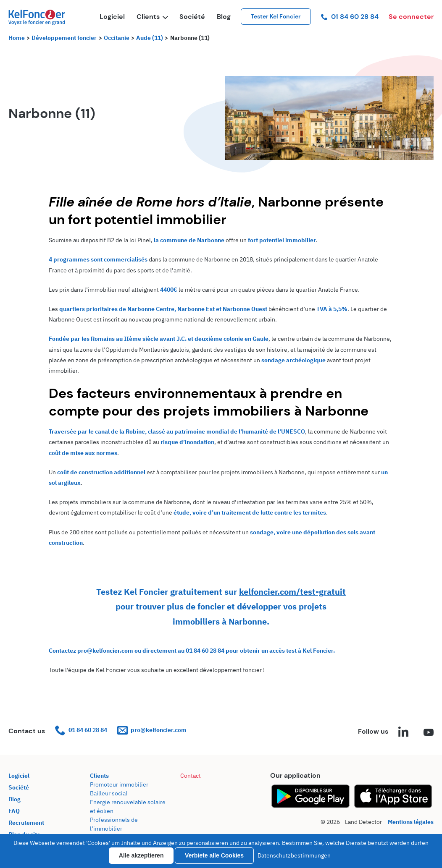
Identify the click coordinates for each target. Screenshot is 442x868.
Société (192, 17)
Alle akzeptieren (141, 855)
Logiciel (112, 17)
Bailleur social (109, 793)
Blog (224, 17)
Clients (152, 17)
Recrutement (26, 823)
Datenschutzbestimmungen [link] (294, 855)
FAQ (14, 811)
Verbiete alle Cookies (214, 855)
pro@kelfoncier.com (152, 730)
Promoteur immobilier (119, 784)
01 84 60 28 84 (350, 17)
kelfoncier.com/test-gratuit (292, 592)
